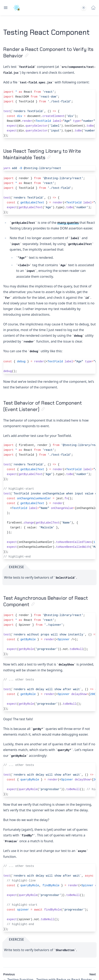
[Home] (93, 8)
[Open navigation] (6, 8)
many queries (68, 223)
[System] (84, 8)
